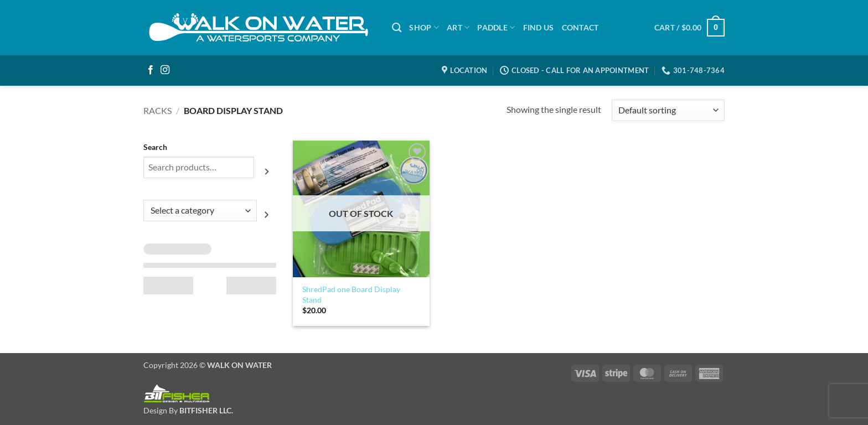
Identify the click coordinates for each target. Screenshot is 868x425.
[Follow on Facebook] (151, 70)
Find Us (539, 27)
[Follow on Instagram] (165, 70)
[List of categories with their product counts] (200, 211)
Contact (580, 27)
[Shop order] (668, 110)
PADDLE (496, 27)
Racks (157, 110)
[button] (689, 28)
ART (458, 27)
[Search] (397, 28)
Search (155, 147)
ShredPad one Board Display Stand (351, 294)
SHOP (424, 27)
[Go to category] (267, 215)
